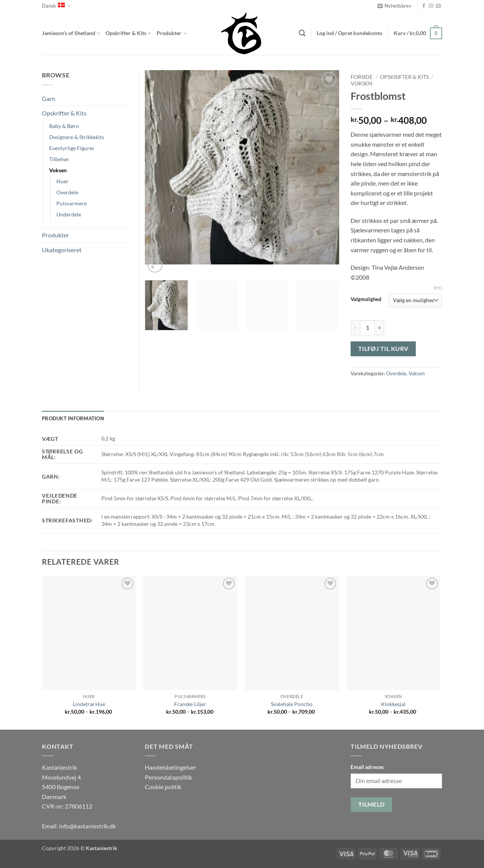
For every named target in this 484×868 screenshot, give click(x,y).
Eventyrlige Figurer (72, 148)
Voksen (361, 83)
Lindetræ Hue (89, 704)
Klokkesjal (393, 704)
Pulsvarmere (71, 203)
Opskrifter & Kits (128, 33)
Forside (362, 77)
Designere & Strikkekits (77, 137)
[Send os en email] (438, 6)
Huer (63, 181)
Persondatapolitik (168, 777)
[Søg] (302, 33)
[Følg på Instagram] (431, 6)
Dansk (56, 6)
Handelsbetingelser (170, 767)
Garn (49, 98)
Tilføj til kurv (383, 349)
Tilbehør (59, 159)
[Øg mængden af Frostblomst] (380, 328)
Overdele (396, 373)
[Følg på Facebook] (424, 6)
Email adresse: (368, 767)
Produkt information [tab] (73, 418)
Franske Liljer (190, 704)
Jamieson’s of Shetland (71, 33)
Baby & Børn (64, 126)
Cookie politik (163, 787)
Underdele (69, 214)
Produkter (171, 33)
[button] (394, 6)
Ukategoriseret (62, 250)
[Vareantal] (367, 328)
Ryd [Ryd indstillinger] (438, 288)
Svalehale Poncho (292, 704)
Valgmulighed (366, 299)
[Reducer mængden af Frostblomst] (355, 328)
